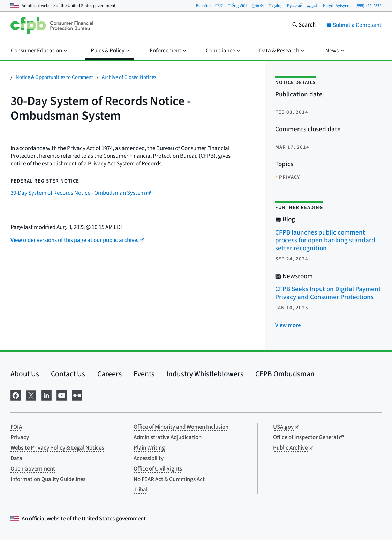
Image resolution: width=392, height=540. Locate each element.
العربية (313, 6)
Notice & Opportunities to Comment (54, 77)
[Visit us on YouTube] (62, 395)
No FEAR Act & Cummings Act (169, 479)
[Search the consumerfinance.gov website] (304, 25)
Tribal (141, 490)
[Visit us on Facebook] (16, 395)
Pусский (295, 6)
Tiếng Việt (238, 6)
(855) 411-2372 (368, 6)
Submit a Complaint (354, 25)
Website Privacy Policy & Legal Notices (57, 448)
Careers (110, 374)
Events (144, 374)
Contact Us (68, 374)
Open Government (33, 469)
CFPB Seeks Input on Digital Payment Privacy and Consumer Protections (328, 293)
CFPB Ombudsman (285, 374)
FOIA (16, 427)
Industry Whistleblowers (205, 374)
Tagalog (276, 6)
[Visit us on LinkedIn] (46, 395)
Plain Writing (149, 448)
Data (16, 458)
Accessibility (149, 458)
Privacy (20, 437)
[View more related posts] (288, 325)
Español (203, 6)
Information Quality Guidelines (48, 479)
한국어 (258, 6)
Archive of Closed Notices (129, 77)
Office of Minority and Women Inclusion (181, 427)
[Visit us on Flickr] (77, 395)
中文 (219, 6)
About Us (25, 374)
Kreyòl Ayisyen (336, 6)
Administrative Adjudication (168, 437)
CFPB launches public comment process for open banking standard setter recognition (325, 241)
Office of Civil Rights (158, 469)
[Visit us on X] (31, 395)
